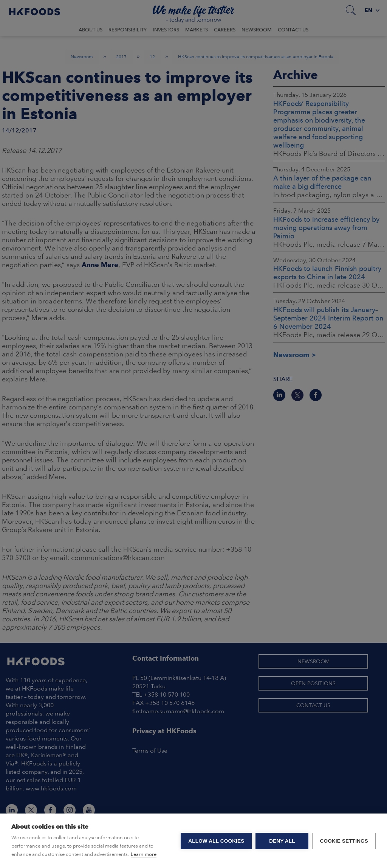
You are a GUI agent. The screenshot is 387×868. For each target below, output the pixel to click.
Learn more (144, 854)
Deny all (282, 841)
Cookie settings (344, 841)
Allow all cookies (216, 841)
